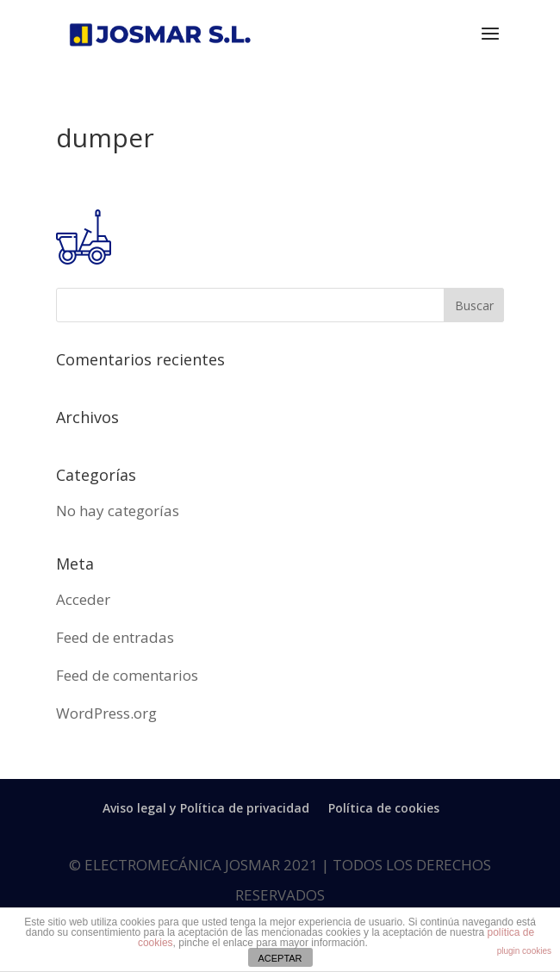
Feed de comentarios (127, 675)
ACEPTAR (280, 958)
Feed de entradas (115, 637)
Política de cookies (384, 808)
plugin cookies (524, 951)
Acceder (83, 599)
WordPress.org (106, 713)
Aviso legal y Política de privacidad (206, 808)
